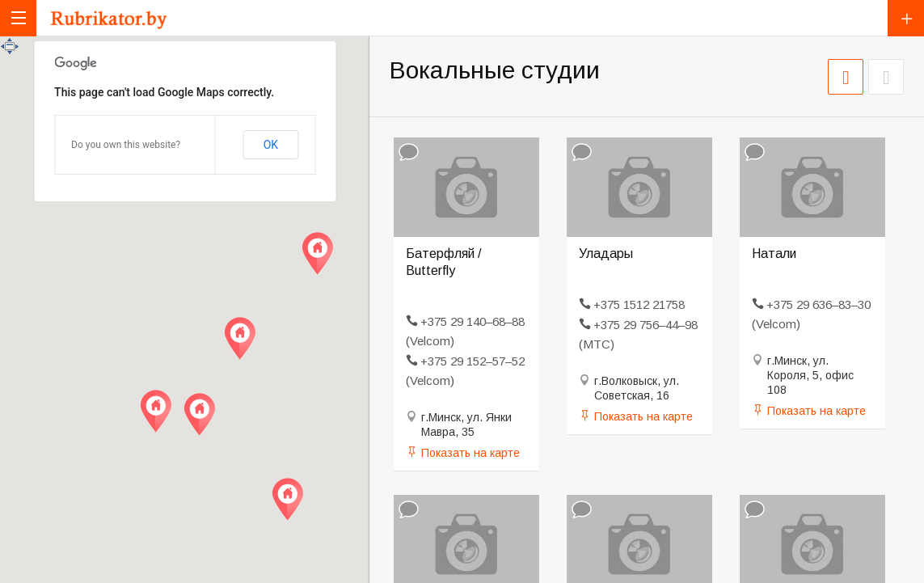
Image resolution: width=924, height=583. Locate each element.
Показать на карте (470, 453)
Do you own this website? (126, 145)
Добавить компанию (906, 18)
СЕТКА (846, 77)
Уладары (606, 253)
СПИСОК (886, 77)
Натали (774, 253)
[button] (156, 411)
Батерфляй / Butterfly (443, 262)
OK (271, 145)
